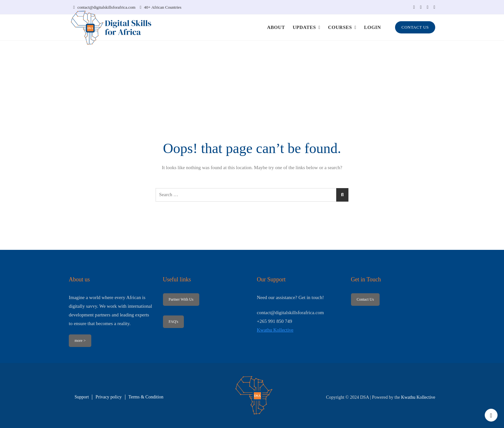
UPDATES (304, 27)
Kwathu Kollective (275, 330)
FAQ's (173, 322)
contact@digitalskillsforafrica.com (104, 7)
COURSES (340, 27)
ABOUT (276, 27)
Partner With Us (181, 299)
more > (80, 341)
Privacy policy (108, 397)
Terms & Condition (146, 397)
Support (82, 397)
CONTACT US (415, 27)
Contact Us (365, 299)
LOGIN (373, 27)
